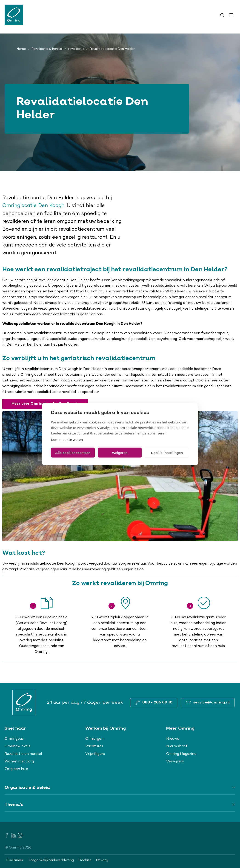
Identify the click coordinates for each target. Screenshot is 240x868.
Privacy (102, 860)
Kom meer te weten (67, 440)
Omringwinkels (17, 746)
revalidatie (76, 49)
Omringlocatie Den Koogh (33, 206)
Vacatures (94, 746)
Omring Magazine (181, 754)
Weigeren (120, 452)
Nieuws (173, 739)
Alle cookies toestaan (73, 452)
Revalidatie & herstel (47, 49)
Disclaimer (15, 860)
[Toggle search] (222, 15)
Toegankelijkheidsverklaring (51, 860)
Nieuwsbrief (177, 746)
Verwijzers (175, 762)
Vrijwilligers (95, 754)
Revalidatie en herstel (23, 754)
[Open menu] (231, 15)
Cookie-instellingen (167, 452)
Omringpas (14, 739)
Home (21, 49)
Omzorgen (94, 739)
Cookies (85, 860)
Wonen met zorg (19, 762)
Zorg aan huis (16, 769)
